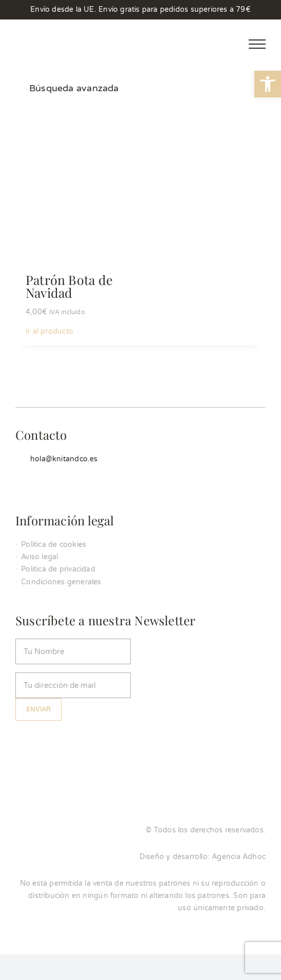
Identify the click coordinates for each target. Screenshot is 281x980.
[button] (268, 84)
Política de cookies (54, 545)
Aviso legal (39, 557)
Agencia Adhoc (239, 857)
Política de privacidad (58, 569)
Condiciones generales (61, 582)
